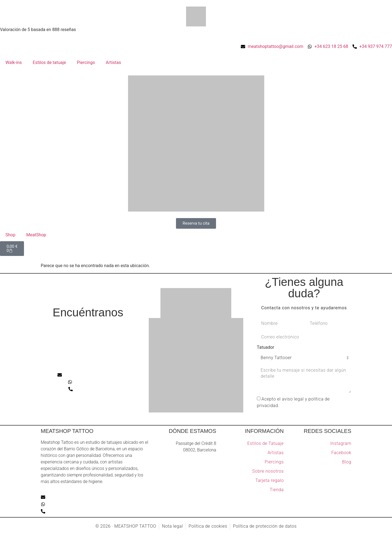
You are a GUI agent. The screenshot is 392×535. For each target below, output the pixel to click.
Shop (10, 235)
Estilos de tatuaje (49, 62)
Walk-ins (14, 62)
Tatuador (266, 348)
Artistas (113, 62)
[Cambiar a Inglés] (57, 235)
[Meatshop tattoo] (88, 344)
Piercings (86, 62)
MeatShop (36, 235)
